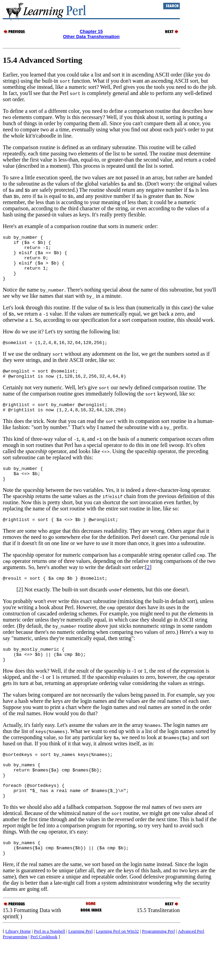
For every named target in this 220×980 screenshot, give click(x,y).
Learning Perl (80, 966)
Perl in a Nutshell (50, 966)
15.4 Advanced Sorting (42, 60)
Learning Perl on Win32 (117, 966)
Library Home (18, 966)
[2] (20, 609)
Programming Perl (158, 966)
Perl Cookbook (44, 972)
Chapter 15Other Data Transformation (91, 34)
